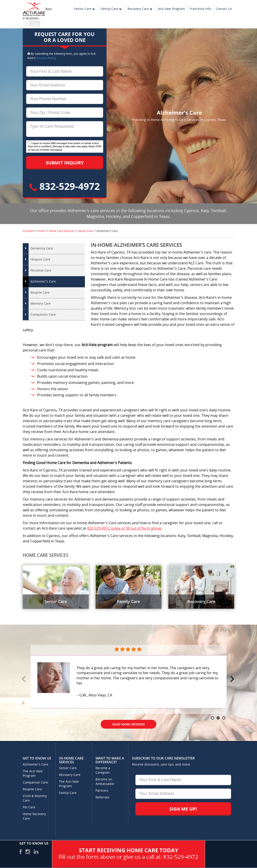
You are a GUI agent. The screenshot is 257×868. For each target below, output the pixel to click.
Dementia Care (42, 248)
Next (233, 679)
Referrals (102, 797)
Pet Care (29, 807)
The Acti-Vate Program (33, 774)
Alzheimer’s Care (43, 282)
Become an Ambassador (105, 782)
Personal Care (41, 271)
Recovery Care (138, 9)
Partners (102, 791)
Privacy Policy (46, 58)
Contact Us (224, 9)
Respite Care (40, 293)
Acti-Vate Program (171, 9)
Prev (24, 679)
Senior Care (83, 9)
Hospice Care (40, 259)
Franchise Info (200, 9)
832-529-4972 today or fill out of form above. (125, 528)
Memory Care (41, 304)
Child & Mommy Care (35, 798)
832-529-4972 (65, 186)
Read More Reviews (129, 724)
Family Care (109, 9)
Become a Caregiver (103, 770)
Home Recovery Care (34, 816)
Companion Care (43, 315)
